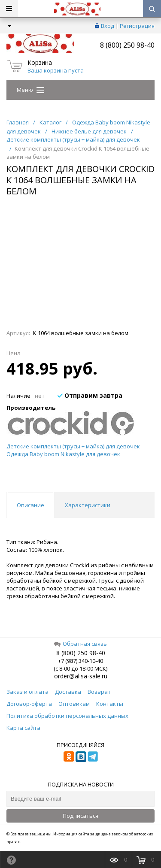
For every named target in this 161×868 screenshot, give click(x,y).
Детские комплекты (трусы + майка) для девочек (73, 446)
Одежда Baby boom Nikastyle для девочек (63, 454)
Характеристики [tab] (88, 505)
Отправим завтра (90, 395)
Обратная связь (80, 644)
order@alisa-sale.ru (81, 676)
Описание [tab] (30, 505)
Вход (108, 26)
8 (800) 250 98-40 (127, 45)
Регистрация (137, 26)
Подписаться (80, 816)
